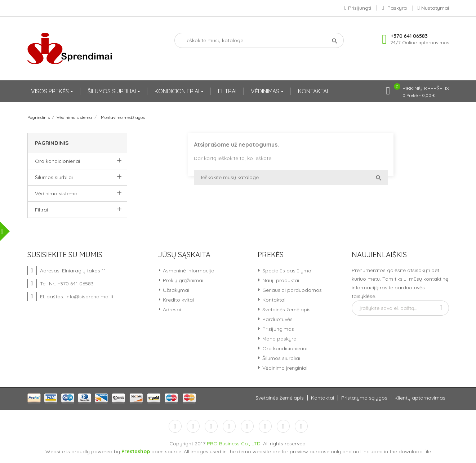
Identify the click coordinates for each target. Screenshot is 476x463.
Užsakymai (175, 290)
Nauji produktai (280, 280)
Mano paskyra (279, 339)
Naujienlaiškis (379, 255)
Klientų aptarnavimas (420, 398)
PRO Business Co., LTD (234, 444)
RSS (211, 426)
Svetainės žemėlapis (286, 310)
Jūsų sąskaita (184, 255)
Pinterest (247, 426)
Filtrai (41, 210)
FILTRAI (227, 91)
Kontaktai (273, 300)
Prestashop (136, 451)
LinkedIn (301, 426)
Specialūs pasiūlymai (287, 271)
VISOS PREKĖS (51, 91)
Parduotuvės (277, 319)
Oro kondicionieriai (57, 161)
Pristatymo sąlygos (364, 398)
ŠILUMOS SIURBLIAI (112, 91)
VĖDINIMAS (266, 91)
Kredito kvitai (178, 300)
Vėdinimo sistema (56, 193)
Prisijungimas (277, 329)
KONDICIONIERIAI (178, 91)
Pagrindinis (52, 143)
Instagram (283, 426)
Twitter (193, 426)
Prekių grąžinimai (182, 280)
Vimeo (265, 426)
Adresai (171, 310)
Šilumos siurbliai (54, 177)
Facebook (175, 426)
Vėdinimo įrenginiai (284, 368)
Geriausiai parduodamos (291, 290)
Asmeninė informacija (188, 271)
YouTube (229, 426)
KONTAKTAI (313, 91)
